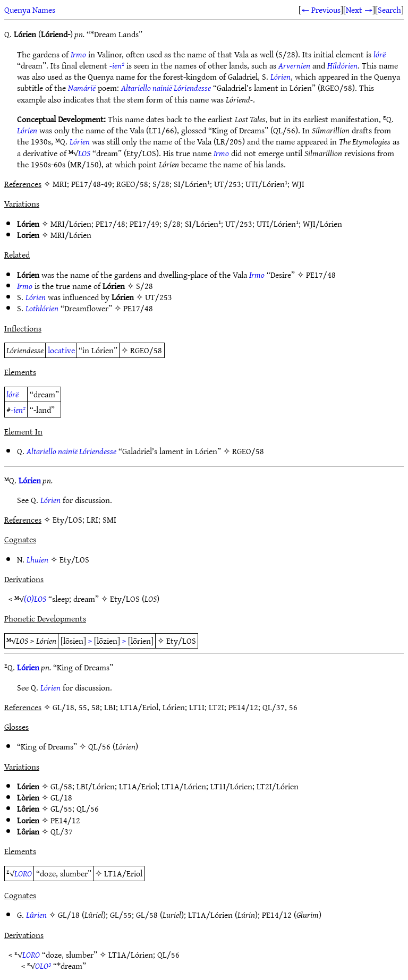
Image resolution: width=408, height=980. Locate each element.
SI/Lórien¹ (203, 224)
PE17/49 (144, 224)
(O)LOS (35, 599)
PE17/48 (110, 224)
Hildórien (342, 65)
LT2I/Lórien (278, 786)
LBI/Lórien (96, 786)
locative (61, 350)
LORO (23, 873)
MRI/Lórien (71, 224)
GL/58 (61, 786)
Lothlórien (42, 308)
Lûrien (36, 915)
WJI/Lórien (322, 224)
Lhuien (37, 559)
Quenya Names (30, 10)
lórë (380, 54)
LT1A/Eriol (138, 786)
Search (389, 10)
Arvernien (294, 65)
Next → (359, 10)
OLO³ (43, 966)
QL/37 (62, 831)
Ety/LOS (74, 559)
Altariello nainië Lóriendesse (166, 88)
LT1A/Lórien (184, 786)
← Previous (321, 10)
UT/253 (239, 224)
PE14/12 (65, 820)
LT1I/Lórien (231, 786)
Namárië (82, 88)
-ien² (117, 65)
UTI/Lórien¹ (278, 224)
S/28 (172, 224)
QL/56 (99, 746)
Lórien (280, 76)
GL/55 (61, 808)
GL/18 (61, 797)
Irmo (78, 54)
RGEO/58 (146, 350)
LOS (84, 153)
